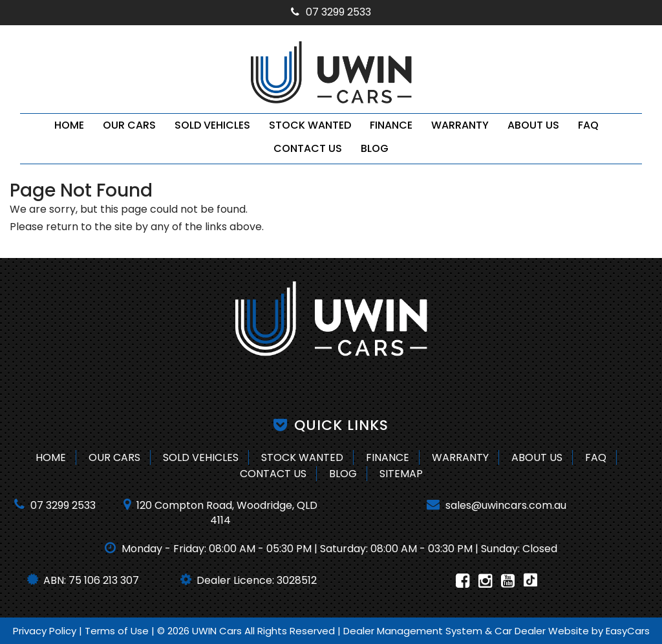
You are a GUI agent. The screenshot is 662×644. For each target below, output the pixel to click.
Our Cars (129, 125)
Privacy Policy (46, 631)
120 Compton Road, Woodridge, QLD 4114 (220, 513)
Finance (391, 125)
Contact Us (308, 148)
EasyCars (628, 631)
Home (69, 125)
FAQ (588, 125)
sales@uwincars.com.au (496, 505)
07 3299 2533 (331, 12)
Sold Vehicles (212, 125)
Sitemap (401, 474)
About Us (533, 125)
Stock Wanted (310, 125)
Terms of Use (118, 631)
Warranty (460, 125)
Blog (375, 148)
